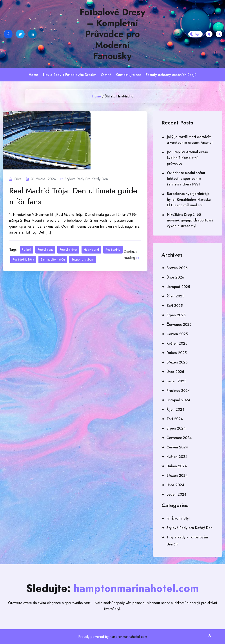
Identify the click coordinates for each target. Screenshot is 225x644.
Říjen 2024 (175, 409)
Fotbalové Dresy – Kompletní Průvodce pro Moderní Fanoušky (112, 34)
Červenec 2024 (179, 438)
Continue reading (132, 255)
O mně (106, 75)
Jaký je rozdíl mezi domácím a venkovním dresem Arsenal (190, 140)
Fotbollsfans (45, 250)
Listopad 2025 (178, 287)
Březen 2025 (177, 362)
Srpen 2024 (176, 428)
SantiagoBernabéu (53, 259)
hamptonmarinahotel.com (128, 637)
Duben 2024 (177, 466)
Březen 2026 (177, 268)
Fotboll (26, 250)
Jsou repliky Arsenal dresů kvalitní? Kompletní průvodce (187, 158)
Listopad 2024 (178, 400)
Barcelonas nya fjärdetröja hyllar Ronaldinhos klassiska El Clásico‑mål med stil (189, 199)
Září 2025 (175, 306)
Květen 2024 (177, 457)
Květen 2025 (177, 343)
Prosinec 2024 (178, 391)
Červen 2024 (177, 447)
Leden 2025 (176, 381)
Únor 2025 (175, 372)
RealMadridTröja (23, 259)
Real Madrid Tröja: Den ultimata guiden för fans (73, 196)
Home (33, 75)
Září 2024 (175, 419)
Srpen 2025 (176, 315)
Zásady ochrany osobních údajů (171, 75)
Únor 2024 (175, 485)
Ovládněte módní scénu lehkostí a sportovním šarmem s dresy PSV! (186, 179)
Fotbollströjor (68, 250)
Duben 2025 (177, 353)
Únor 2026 (175, 277)
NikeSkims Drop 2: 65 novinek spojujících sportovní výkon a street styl (190, 220)
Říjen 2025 (175, 296)
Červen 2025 (177, 334)
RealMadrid (113, 250)
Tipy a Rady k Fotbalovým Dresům (69, 75)
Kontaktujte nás (128, 75)
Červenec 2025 (179, 325)
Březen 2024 (177, 476)
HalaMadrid (91, 250)
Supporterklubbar (83, 259)
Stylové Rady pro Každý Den (86, 179)
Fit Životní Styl (178, 518)
